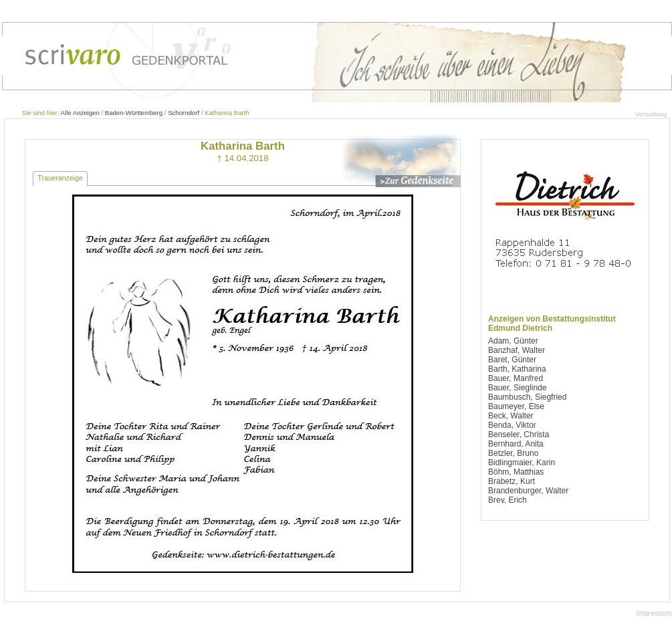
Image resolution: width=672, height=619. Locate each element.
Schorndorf (184, 113)
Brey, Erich (508, 500)
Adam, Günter (513, 341)
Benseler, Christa (519, 435)
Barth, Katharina (517, 369)
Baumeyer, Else (516, 406)
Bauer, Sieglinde (517, 388)
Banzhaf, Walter (517, 350)
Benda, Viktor (512, 425)
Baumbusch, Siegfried (527, 397)
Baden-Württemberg (134, 113)
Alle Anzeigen (80, 113)
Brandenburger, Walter (528, 491)
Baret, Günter (512, 360)
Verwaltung (651, 114)
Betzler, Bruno (513, 453)
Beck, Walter (511, 416)
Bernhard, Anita (516, 444)
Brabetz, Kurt (512, 481)
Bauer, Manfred (516, 378)
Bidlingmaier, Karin (522, 463)
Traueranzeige (60, 178)
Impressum (654, 613)
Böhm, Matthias (516, 472)
